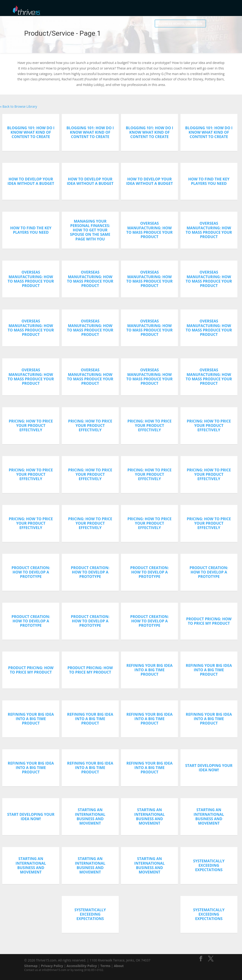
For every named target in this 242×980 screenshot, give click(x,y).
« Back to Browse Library (19, 106)
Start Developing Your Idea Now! (209, 768)
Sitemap (31, 966)
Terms (105, 966)
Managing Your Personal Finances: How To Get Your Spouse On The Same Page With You (90, 230)
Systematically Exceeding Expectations (209, 865)
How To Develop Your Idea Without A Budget (31, 181)
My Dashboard (155, 20)
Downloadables (127, 20)
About (119, 966)
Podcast (104, 20)
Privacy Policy (52, 966)
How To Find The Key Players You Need (209, 181)
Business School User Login (188, 9)
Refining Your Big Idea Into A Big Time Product (150, 670)
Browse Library (64, 20)
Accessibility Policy (82, 966)
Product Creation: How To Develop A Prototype (31, 572)
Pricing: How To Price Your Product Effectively (31, 425)
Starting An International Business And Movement (90, 816)
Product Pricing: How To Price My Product (209, 621)
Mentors (87, 20)
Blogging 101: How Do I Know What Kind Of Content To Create (31, 132)
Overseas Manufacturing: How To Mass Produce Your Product (149, 230)
